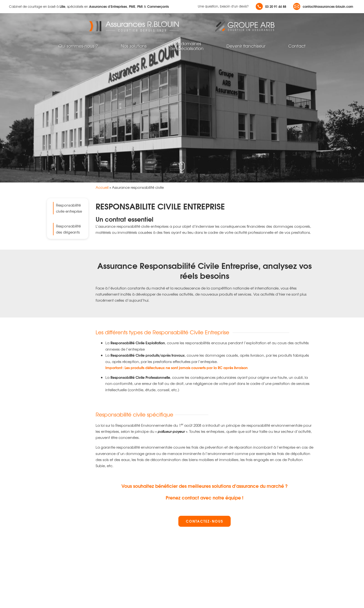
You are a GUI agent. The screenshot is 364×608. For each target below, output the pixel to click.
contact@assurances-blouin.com (323, 6)
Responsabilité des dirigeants (68, 229)
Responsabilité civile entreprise (69, 208)
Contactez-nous (205, 521)
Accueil (102, 187)
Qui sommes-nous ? (78, 46)
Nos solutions (134, 46)
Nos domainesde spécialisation (187, 46)
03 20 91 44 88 (271, 6)
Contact (297, 46)
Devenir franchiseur (246, 46)
